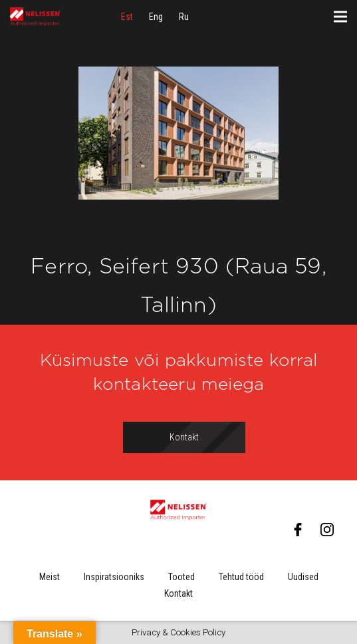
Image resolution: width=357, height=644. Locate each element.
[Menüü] (340, 17)
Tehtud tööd (241, 577)
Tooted (181, 577)
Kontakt (178, 593)
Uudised (303, 577)
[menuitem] (127, 17)
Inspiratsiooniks (114, 577)
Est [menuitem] (127, 17)
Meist (50, 577)
